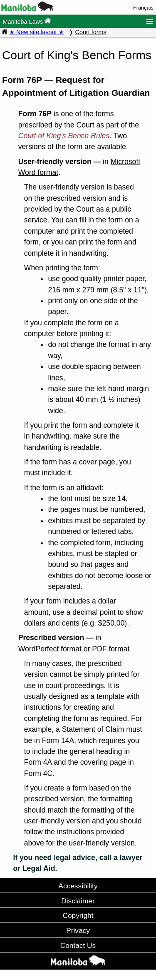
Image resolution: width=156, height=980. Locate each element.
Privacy (78, 930)
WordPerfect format (50, 649)
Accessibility (78, 886)
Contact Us (78, 945)
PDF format (111, 649)
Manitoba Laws (27, 21)
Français (143, 8)
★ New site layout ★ (37, 32)
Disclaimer (78, 901)
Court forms (91, 32)
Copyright (78, 915)
